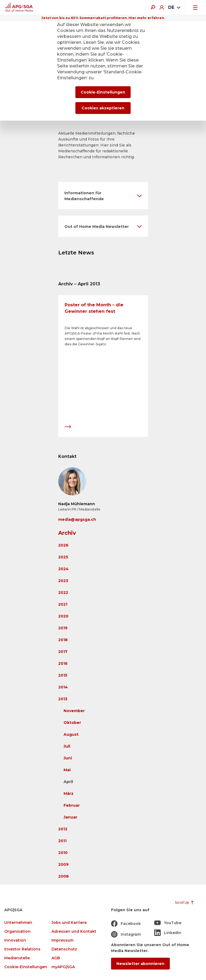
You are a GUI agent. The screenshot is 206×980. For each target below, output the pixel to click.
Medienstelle (17, 958)
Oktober (72, 723)
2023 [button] (63, 581)
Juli (67, 746)
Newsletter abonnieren (140, 964)
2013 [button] (63, 699)
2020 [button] (63, 616)
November (74, 711)
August (71, 734)
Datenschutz (64, 949)
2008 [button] (63, 876)
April (68, 782)
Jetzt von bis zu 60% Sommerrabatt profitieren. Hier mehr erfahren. (103, 18)
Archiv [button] (67, 533)
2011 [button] (62, 841)
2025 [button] (63, 557)
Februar (72, 805)
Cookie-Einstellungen (26, 967)
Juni (68, 758)
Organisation (17, 931)
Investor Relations (22, 949)
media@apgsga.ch (77, 519)
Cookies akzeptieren (103, 108)
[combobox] (174, 8)
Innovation (15, 940)
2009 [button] (63, 864)
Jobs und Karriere (69, 923)
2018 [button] (63, 640)
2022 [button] (63, 593)
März (69, 794)
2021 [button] (63, 604)
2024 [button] (63, 569)
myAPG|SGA (63, 967)
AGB (56, 958)
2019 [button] (63, 628)
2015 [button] (63, 675)
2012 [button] (63, 829)
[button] (103, 195)
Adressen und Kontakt (74, 931)
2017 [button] (63, 652)
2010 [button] (63, 853)
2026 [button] (63, 545)
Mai (67, 770)
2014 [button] (63, 687)
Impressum (62, 940)
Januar (70, 817)
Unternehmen (18, 923)
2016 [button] (63, 663)
